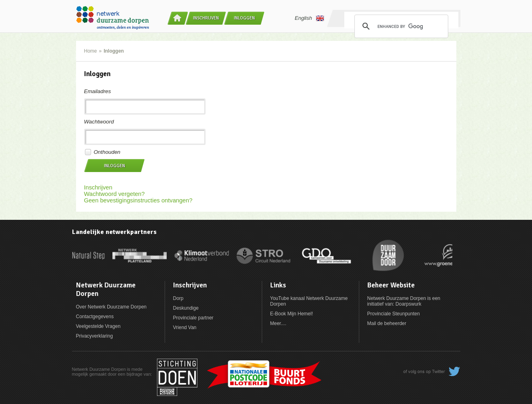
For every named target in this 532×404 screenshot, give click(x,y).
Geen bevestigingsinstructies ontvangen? (138, 200)
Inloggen (244, 18)
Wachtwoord (99, 122)
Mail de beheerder (387, 323)
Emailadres (98, 91)
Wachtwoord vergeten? (114, 194)
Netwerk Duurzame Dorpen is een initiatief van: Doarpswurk (404, 301)
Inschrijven (206, 18)
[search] (400, 26)
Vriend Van (185, 327)
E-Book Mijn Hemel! (292, 314)
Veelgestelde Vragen (98, 326)
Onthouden (107, 152)
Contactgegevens (95, 317)
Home (91, 51)
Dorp (178, 298)
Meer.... (278, 323)
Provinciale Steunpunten (394, 314)
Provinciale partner (193, 318)
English (310, 18)
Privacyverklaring (94, 336)
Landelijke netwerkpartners (114, 232)
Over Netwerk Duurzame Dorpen (111, 307)
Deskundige (186, 308)
